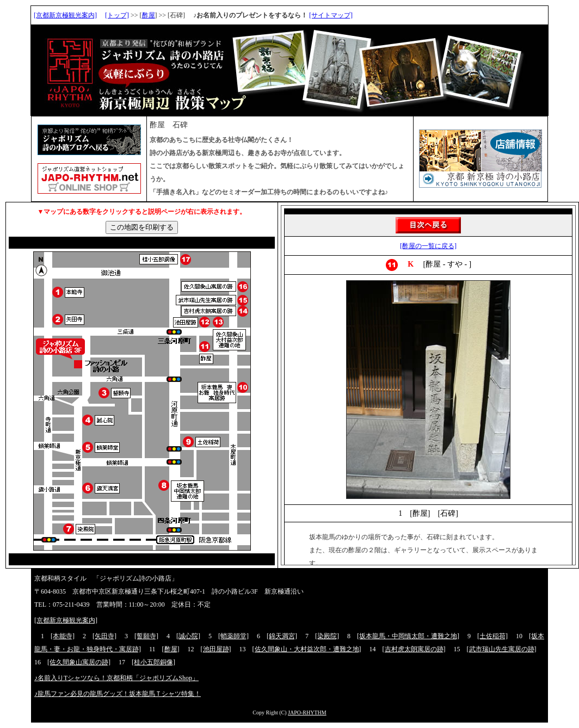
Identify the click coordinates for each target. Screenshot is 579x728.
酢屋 (149, 15)
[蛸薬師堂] (233, 636)
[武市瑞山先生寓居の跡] (502, 649)
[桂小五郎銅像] (153, 662)
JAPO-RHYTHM (307, 712)
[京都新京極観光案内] (65, 15)
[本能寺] (63, 636)
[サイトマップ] (331, 15)
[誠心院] (188, 636)
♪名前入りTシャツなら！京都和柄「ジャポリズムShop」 (116, 678)
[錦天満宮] (282, 636)
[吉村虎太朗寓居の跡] (414, 649)
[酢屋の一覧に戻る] (428, 246)
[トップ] (117, 15)
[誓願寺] (146, 636)
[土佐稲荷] (492, 636)
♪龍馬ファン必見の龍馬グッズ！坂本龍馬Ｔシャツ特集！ (118, 694)
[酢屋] (171, 649)
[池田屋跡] (216, 649)
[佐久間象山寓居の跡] (79, 662)
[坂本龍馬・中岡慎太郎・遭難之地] (408, 636)
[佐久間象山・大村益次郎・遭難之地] (307, 649)
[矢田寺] (104, 636)
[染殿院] (327, 636)
